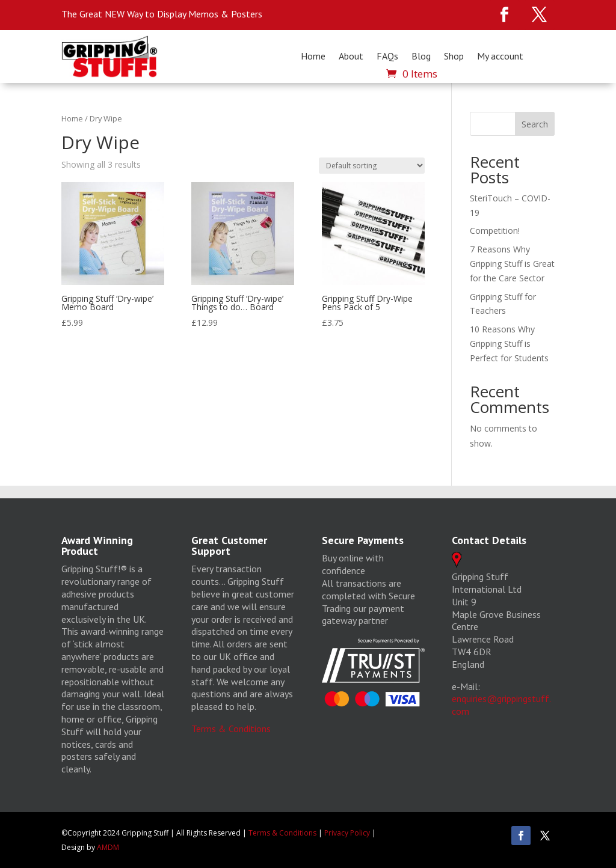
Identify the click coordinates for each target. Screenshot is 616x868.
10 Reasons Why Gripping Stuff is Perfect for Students (509, 344)
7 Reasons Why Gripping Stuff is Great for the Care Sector (512, 264)
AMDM (108, 847)
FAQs (387, 57)
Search (535, 124)
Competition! (495, 231)
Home (313, 57)
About (351, 57)
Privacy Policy (347, 833)
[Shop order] (372, 166)
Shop (454, 57)
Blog (421, 57)
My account (500, 57)
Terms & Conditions (231, 729)
